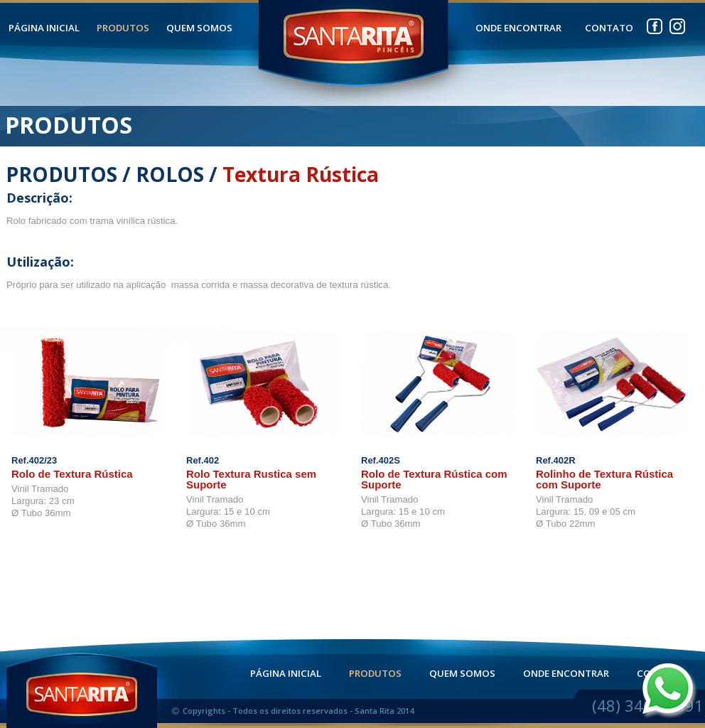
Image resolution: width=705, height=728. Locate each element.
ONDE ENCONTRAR (518, 28)
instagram (677, 23)
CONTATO (609, 28)
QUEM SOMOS (199, 28)
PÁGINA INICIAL (44, 28)
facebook (655, 23)
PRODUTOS (123, 28)
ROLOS (170, 174)
